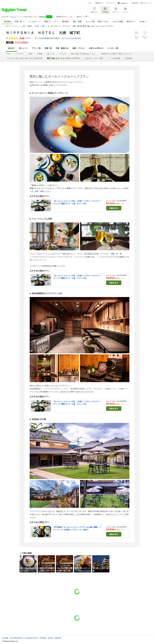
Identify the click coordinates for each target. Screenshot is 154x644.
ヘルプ (90, 3)
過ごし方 (51, 54)
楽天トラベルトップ (13, 26)
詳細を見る (114, 208)
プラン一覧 (36, 48)
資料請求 (58, 638)
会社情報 (5, 638)
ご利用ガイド (99, 3)
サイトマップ (111, 3)
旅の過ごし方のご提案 (94, 58)
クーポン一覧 (113, 48)
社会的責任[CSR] (31, 638)
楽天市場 (135, 3)
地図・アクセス (79, 48)
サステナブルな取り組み (73, 38)
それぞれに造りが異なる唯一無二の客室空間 (24, 58)
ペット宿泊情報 (114, 58)
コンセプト (19, 54)
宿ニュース (23, 48)
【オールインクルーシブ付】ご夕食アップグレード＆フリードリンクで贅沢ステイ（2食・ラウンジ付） (77, 202)
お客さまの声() (96, 48)
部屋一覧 (48, 48)
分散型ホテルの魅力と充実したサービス (117, 54)
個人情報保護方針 (17, 638)
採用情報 (43, 638)
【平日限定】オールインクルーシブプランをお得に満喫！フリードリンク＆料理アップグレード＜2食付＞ (77, 528)
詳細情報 (129, 58)
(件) (29, 38)
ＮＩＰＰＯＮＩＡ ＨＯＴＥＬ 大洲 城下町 (43, 33)
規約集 (50, 638)
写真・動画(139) (62, 48)
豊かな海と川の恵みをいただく (83, 54)
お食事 (40, 54)
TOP (8, 54)
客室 (30, 54)
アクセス (63, 54)
